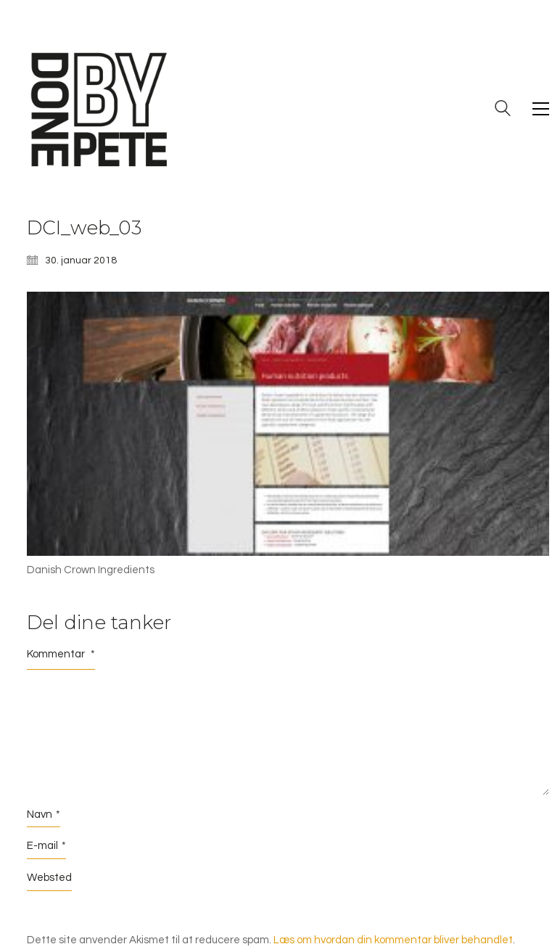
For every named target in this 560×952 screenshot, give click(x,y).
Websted (49, 878)
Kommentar (61, 654)
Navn (44, 815)
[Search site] (503, 110)
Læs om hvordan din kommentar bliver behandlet (393, 940)
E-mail (46, 846)
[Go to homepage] (99, 109)
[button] (541, 109)
